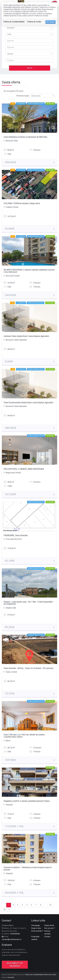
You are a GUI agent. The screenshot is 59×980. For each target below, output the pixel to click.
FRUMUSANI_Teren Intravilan (16, 535)
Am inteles (50, 22)
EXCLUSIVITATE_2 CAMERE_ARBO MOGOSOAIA (24, 469)
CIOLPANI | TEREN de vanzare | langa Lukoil (22, 203)
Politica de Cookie (34, 22)
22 (50, 905)
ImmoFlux (11, 977)
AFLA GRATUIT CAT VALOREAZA (15, 965)
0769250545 (15, 934)
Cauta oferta (49, 925)
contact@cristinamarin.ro (12, 939)
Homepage (36, 925)
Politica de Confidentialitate (14, 22)
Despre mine (36, 928)
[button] (29, 28)
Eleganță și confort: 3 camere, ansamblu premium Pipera (27, 801)
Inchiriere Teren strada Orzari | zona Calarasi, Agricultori (26, 336)
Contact (47, 937)
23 (4, 909)
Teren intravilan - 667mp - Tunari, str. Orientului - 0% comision (29, 668)
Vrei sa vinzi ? (50, 928)
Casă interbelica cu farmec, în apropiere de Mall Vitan (25, 137)
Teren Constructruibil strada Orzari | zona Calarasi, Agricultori (28, 403)
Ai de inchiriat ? (37, 931)
